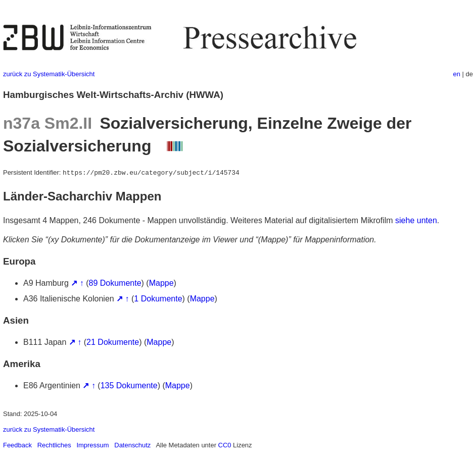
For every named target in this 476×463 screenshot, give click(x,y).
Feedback (17, 445)
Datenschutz (132, 445)
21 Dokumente (113, 342)
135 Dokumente (129, 385)
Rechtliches (54, 445)
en (457, 74)
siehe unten (416, 220)
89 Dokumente (115, 283)
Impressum (92, 445)
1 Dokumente (158, 299)
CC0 (225, 445)
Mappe (161, 283)
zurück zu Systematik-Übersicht (49, 74)
